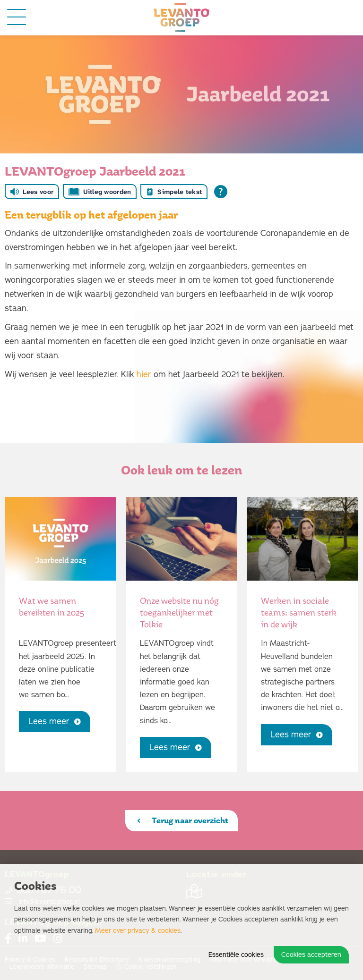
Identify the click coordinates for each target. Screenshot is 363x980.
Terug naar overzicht (183, 820)
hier (144, 374)
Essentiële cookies (236, 955)
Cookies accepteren (311, 955)
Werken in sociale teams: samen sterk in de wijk (299, 612)
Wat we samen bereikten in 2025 (52, 606)
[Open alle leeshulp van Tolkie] (221, 192)
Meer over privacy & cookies (138, 931)
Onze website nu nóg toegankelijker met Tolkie (179, 612)
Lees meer (55, 721)
